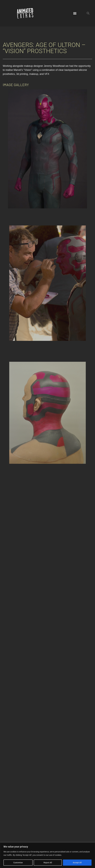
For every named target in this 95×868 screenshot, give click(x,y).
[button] (75, 13)
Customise (18, 863)
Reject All (48, 863)
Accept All (77, 863)
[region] (47, 855)
